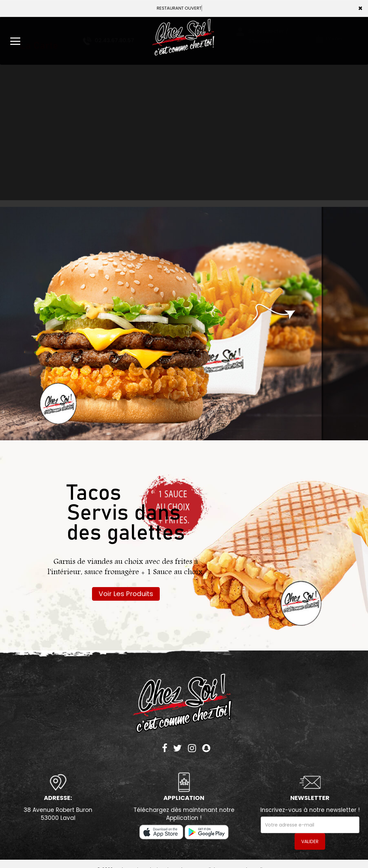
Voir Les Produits (126, 594)
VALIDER (310, 841)
